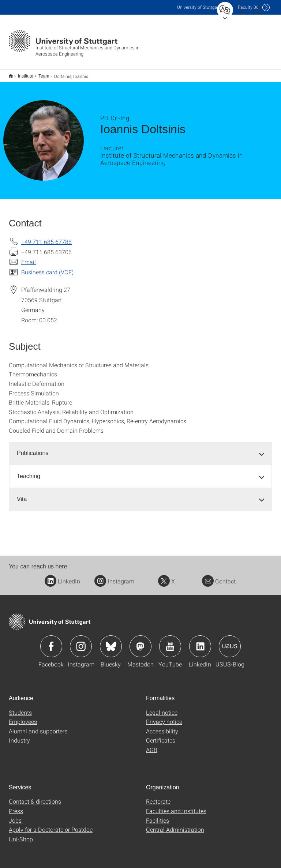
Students (20, 708)
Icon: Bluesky (111, 642)
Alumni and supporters (38, 726)
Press (16, 806)
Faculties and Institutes (176, 806)
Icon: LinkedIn (200, 642)
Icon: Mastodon (140, 642)
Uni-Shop (21, 834)
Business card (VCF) (47, 267)
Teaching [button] (29, 471)
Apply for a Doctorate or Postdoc (51, 825)
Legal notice (162, 708)
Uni (199, 7)
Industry (19, 735)
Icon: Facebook (51, 642)
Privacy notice (164, 717)
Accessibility (162, 726)
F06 (248, 7)
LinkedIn (62, 576)
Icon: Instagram (81, 642)
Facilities (158, 816)
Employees (23, 717)
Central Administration (175, 825)
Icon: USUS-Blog (230, 642)
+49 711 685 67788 (46, 237)
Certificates (161, 735)
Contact (219, 576)
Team (40, 74)
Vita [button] (22, 494)
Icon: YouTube (170, 642)
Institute (22, 74)
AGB (152, 745)
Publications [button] (33, 448)
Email (29, 257)
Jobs (15, 816)
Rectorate (158, 796)
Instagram (114, 576)
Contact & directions (35, 796)
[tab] (140, 449)
